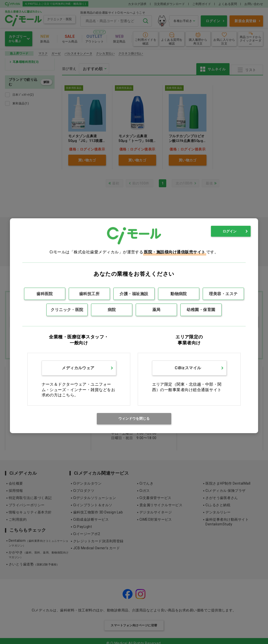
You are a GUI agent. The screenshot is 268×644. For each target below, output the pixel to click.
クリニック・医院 (67, 310)
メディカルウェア (78, 368)
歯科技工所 (89, 294)
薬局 (156, 310)
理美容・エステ (223, 294)
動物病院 (179, 294)
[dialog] (134, 326)
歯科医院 (45, 294)
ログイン (230, 231)
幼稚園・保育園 (201, 310)
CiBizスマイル (188, 368)
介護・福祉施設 (134, 294)
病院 (112, 310)
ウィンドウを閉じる (134, 418)
